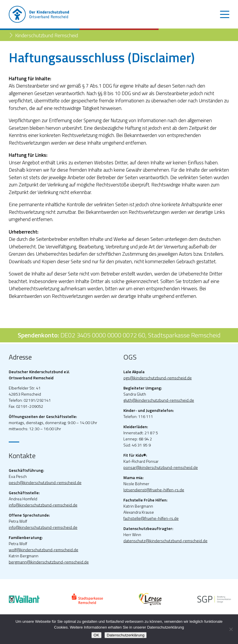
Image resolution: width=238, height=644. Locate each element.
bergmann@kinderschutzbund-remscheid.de (49, 562)
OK (96, 635)
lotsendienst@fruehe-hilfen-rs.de (154, 490)
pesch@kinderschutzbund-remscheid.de (45, 482)
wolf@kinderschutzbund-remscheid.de (43, 550)
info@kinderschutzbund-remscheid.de (43, 505)
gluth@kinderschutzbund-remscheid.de (159, 400)
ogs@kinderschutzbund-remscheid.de (158, 378)
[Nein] (231, 629)
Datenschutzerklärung (126, 635)
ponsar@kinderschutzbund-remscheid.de (161, 467)
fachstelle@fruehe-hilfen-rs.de (151, 518)
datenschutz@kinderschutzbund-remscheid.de (165, 541)
